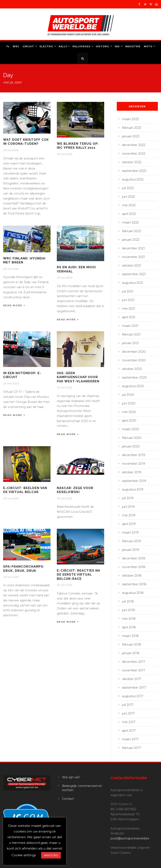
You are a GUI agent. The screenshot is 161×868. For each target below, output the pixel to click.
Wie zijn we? (71, 777)
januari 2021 (130, 343)
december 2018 (134, 558)
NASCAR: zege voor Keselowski (75, 490)
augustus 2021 (133, 283)
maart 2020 (131, 429)
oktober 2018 (132, 576)
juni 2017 (128, 713)
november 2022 (134, 154)
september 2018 (134, 584)
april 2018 (129, 627)
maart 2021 (130, 326)
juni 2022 (129, 197)
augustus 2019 (133, 489)
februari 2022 (132, 231)
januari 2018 (131, 653)
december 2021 (133, 248)
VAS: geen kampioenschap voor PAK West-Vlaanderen (78, 377)
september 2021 (134, 274)
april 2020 (129, 421)
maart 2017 (130, 739)
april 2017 (129, 731)
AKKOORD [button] (51, 855)
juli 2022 (128, 188)
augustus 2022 (133, 179)
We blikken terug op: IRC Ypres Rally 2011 (78, 146)
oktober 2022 (132, 162)
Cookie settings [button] (24, 855)
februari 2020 (132, 438)
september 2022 (134, 171)
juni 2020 (129, 403)
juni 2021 (128, 300)
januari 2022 (131, 240)
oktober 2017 (132, 679)
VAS (117, 47)
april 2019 (129, 524)
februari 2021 (131, 334)
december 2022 (134, 145)
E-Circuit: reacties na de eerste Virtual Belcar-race (79, 575)
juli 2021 (128, 291)
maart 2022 (130, 222)
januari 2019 (131, 550)
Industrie (133, 47)
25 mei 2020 (11, 150)
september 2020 (134, 377)
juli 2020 (128, 395)
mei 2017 (129, 722)
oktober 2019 (132, 472)
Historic (103, 47)
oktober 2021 (132, 266)
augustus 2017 (133, 696)
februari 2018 (132, 644)
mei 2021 (129, 309)
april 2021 (129, 317)
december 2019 (134, 455)
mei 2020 (129, 412)
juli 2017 (128, 705)
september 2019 (134, 481)
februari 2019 (131, 541)
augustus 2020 (133, 386)
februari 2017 (131, 748)
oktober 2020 (132, 369)
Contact (68, 799)
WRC (16, 47)
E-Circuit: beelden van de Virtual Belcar (25, 490)
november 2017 (134, 670)
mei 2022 (129, 205)
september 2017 (134, 688)
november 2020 (134, 360)
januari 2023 (131, 136)
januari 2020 (131, 446)
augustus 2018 (133, 593)
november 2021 (133, 257)
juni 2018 (129, 610)
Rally (63, 47)
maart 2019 (130, 533)
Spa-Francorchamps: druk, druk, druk (24, 569)
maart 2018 (130, 636)
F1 (8, 47)
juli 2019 (128, 498)
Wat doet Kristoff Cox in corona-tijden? (26, 142)
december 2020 (134, 352)
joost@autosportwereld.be (130, 838)
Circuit (28, 47)
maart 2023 (130, 119)
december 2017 (134, 662)
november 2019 (134, 464)
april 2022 (129, 214)
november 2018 (134, 567)
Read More (14, 305)
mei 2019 (129, 515)
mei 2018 (129, 619)
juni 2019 (128, 507)
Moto (148, 47)
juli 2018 (128, 601)
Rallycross (81, 47)
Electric (46, 47)
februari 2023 (132, 128)
